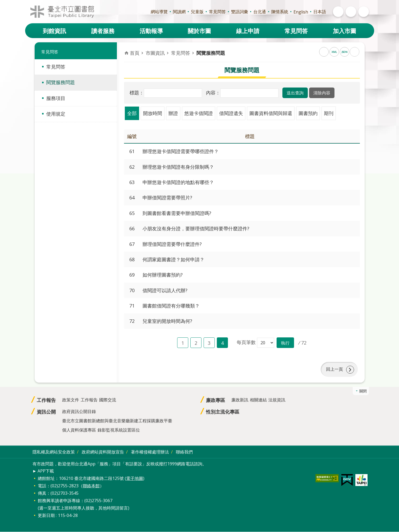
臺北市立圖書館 (62, 12)
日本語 (320, 12)
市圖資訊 (155, 53)
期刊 (329, 113)
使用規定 (56, 114)
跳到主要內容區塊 (3, 3)
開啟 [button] (338, 12)
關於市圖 (199, 31)
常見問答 (217, 12)
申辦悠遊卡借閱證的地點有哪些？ (178, 182)
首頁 (135, 53)
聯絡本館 (91, 486)
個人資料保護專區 (79, 430)
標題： (137, 93)
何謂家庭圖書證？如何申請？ (173, 259)
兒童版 (197, 12)
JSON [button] (345, 52)
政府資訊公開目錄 (79, 411)
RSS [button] (324, 52)
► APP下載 (43, 471)
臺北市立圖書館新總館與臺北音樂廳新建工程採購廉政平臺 (117, 421)
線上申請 (248, 31)
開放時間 (153, 113)
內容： (213, 93)
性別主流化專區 (223, 412)
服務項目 (56, 98)
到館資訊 (54, 31)
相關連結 (258, 400)
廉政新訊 (240, 400)
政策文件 (71, 400)
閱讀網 (179, 12)
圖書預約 (308, 113)
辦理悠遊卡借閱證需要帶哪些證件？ (181, 151)
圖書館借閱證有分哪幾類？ (171, 306)
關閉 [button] (363, 391)
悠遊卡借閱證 (199, 113)
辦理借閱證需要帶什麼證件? (172, 244)
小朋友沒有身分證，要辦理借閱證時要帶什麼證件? (196, 228)
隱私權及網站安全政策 (54, 452)
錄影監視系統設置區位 (119, 430)
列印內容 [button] (355, 52)
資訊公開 (46, 412)
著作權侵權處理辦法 (150, 452)
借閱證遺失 (231, 113)
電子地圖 (135, 479)
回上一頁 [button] (334, 369)
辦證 (173, 113)
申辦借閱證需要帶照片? (167, 198)
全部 (132, 113)
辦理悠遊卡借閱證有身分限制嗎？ (178, 167)
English (301, 12)
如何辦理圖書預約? (163, 275)
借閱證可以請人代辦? (165, 290)
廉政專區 (215, 400)
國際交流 (108, 400)
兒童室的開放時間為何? (167, 321)
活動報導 (151, 31)
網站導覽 (159, 12)
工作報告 (46, 400)
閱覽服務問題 (61, 82)
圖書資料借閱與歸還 (271, 113)
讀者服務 (103, 31)
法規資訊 (277, 400)
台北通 (260, 12)
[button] (295, 93)
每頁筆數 (246, 342)
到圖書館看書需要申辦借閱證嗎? (177, 213)
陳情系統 (280, 12)
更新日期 (46, 516)
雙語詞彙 (240, 12)
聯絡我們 (184, 452)
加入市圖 (345, 31)
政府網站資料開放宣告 (103, 452)
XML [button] (334, 52)
